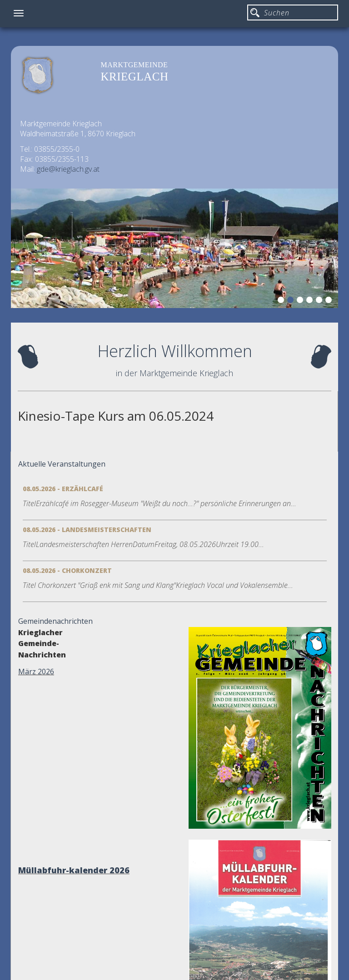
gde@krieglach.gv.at (68, 169)
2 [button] (292, 301)
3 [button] (301, 301)
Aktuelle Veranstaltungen (62, 464)
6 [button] (330, 301)
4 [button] (311, 301)
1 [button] (282, 301)
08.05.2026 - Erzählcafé (63, 489)
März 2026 (36, 672)
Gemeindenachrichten (55, 621)
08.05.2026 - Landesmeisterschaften (87, 530)
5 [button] (320, 301)
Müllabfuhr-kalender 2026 (74, 870)
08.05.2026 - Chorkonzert (67, 570)
